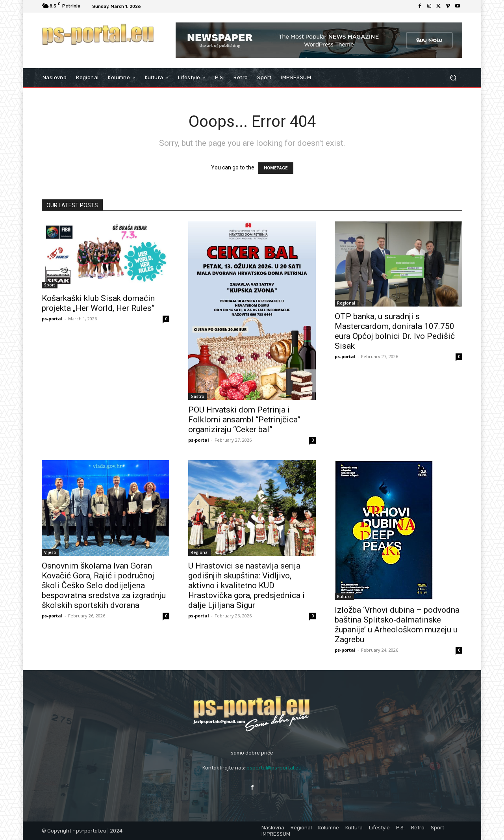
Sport (50, 285)
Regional (346, 303)
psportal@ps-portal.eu (274, 768)
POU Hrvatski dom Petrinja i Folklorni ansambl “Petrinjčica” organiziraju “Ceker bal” (244, 420)
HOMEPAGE (276, 168)
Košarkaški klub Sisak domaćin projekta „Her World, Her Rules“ (98, 303)
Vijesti (50, 552)
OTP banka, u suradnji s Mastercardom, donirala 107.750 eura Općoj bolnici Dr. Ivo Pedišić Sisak (395, 331)
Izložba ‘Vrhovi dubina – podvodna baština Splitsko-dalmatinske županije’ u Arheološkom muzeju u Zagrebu (397, 625)
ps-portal (52, 319)
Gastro (197, 396)
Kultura (344, 597)
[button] (453, 78)
